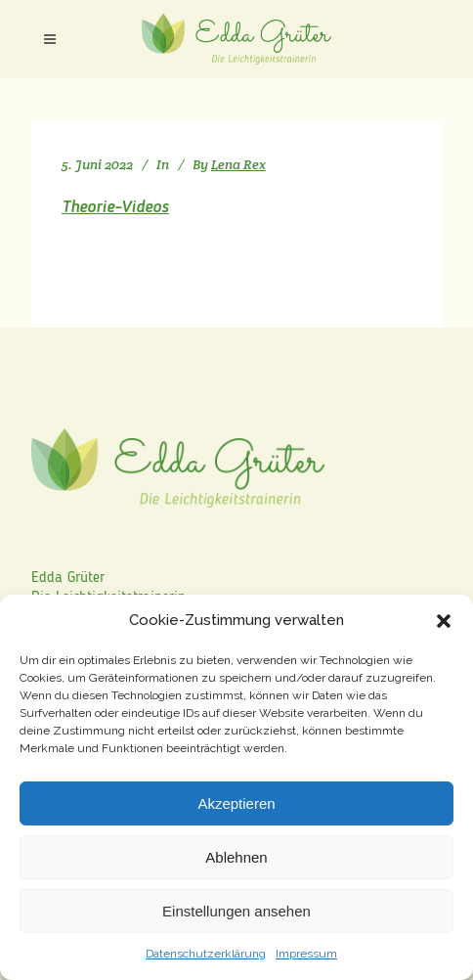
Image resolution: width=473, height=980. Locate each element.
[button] (444, 621)
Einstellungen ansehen (236, 911)
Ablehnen (236, 857)
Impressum (306, 954)
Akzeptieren (236, 803)
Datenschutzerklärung (206, 954)
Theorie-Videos (115, 207)
